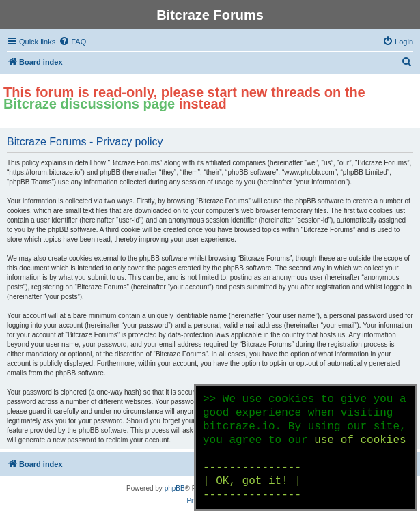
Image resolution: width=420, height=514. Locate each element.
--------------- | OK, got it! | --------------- (252, 481)
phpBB (175, 488)
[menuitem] (72, 42)
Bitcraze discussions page (89, 104)
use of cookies (360, 440)
